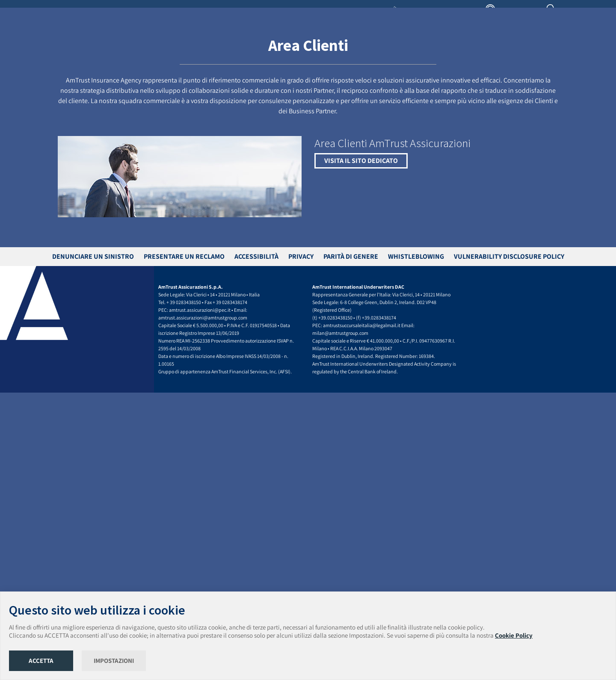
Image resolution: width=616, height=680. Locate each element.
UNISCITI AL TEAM (556, 44)
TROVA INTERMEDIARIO (408, 44)
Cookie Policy (514, 635)
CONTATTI (595, 44)
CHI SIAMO (181, 44)
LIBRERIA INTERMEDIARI (429, 13)
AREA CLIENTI (571, 13)
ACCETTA (41, 661)
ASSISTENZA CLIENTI (465, 44)
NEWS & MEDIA (512, 44)
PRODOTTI (242, 44)
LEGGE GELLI (360, 44)
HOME (156, 44)
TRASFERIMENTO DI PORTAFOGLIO (300, 44)
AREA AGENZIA (513, 13)
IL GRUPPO (212, 44)
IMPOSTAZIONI (114, 661)
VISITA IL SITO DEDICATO (361, 448)
